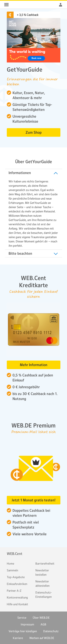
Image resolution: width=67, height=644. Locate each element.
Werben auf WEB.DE (42, 638)
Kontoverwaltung (17, 597)
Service (22, 618)
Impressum (27, 624)
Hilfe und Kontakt (17, 604)
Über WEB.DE (41, 618)
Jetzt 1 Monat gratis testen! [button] (33, 500)
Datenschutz (51, 631)
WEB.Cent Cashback (15, 5)
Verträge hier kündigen (23, 631)
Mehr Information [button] (34, 365)
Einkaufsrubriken (17, 584)
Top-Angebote (16, 577)
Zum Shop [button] (34, 132)
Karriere (18, 638)
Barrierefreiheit (45, 563)
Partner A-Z (14, 591)
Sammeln (12, 570)
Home (10, 563)
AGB (43, 624)
